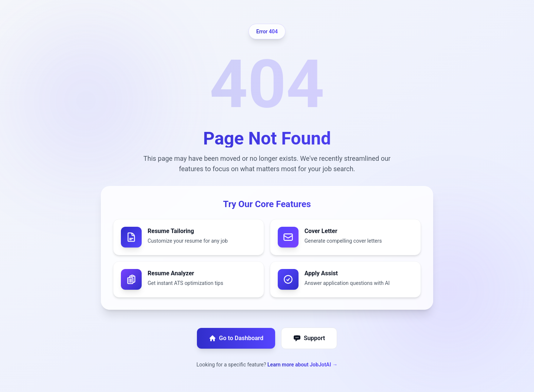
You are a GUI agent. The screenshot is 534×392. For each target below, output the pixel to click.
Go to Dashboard (236, 338)
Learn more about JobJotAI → (302, 365)
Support (309, 338)
